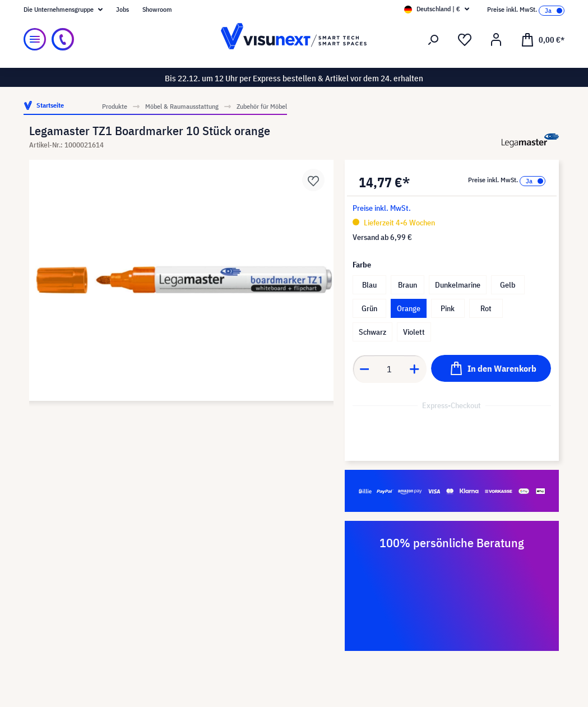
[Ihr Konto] (496, 40)
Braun (408, 285)
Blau (369, 285)
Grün (369, 308)
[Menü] (35, 39)
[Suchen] (433, 40)
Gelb (508, 285)
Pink (448, 308)
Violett (414, 332)
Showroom (157, 9)
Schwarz (372, 332)
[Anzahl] (389, 369)
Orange (409, 308)
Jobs (122, 9)
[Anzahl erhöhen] (415, 369)
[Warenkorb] (543, 39)
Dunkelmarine (458, 285)
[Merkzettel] (465, 40)
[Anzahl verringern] (364, 369)
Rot (486, 308)
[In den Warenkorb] (491, 368)
